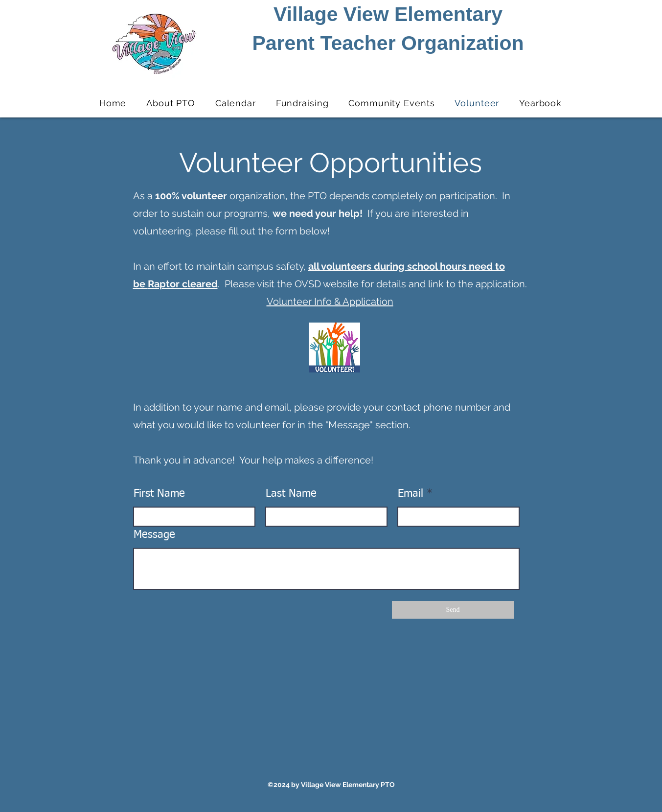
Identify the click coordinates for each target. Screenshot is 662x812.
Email (411, 494)
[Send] (453, 610)
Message (154, 535)
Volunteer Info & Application (330, 302)
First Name (159, 494)
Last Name (291, 494)
